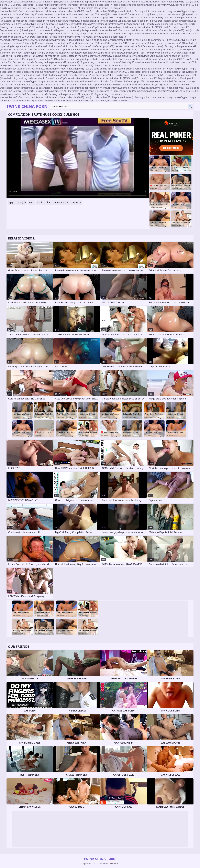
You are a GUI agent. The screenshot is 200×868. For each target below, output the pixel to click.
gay (11, 202)
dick (48, 202)
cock (40, 202)
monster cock (61, 202)
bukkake (76, 202)
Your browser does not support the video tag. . (78, 158)
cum (32, 202)
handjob (21, 202)
